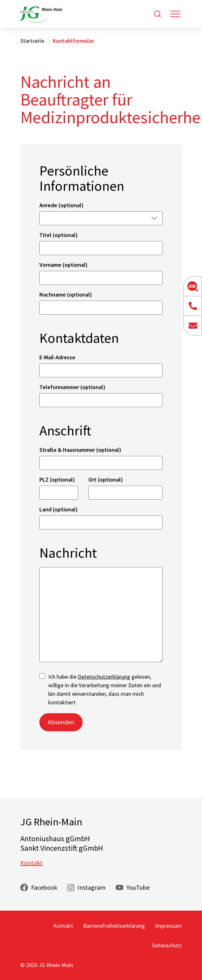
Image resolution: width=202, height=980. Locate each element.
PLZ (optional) (57, 480)
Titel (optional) (59, 235)
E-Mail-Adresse (57, 357)
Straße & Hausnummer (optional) (80, 450)
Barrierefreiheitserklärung (114, 926)
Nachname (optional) (66, 295)
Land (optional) (59, 509)
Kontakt (31, 863)
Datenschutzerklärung (104, 677)
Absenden (61, 722)
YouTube (138, 887)
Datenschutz (167, 945)
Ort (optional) (106, 480)
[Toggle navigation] (175, 14)
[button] (192, 286)
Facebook (44, 887)
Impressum (168, 926)
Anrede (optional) (61, 205)
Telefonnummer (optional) (72, 387)
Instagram (91, 887)
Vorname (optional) (64, 265)
